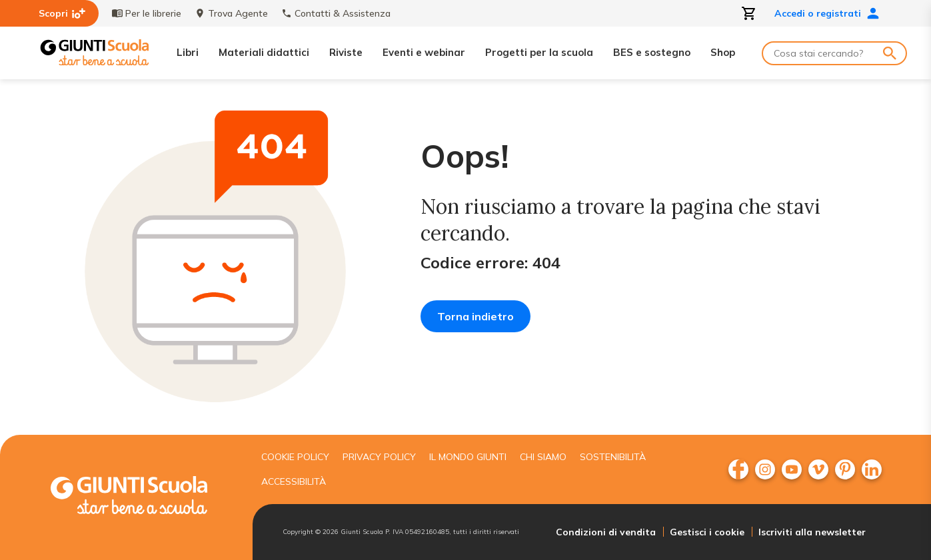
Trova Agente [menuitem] (231, 13)
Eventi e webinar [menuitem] (424, 52)
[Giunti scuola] (143, 497)
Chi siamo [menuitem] (543, 457)
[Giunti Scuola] (95, 53)
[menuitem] (738, 469)
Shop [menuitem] (723, 52)
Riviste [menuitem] (346, 52)
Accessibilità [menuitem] (294, 481)
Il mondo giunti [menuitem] (468, 457)
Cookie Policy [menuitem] (295, 457)
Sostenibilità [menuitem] (613, 457)
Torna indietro (475, 316)
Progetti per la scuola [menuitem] (539, 52)
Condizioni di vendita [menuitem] (606, 532)
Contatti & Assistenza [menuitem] (336, 13)
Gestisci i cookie (707, 532)
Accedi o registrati (827, 13)
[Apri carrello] (749, 13)
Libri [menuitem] (188, 52)
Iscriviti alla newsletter (812, 532)
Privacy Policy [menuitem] (379, 457)
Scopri (62, 13)
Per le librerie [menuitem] (147, 13)
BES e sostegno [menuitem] (652, 52)
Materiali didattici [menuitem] (264, 52)
